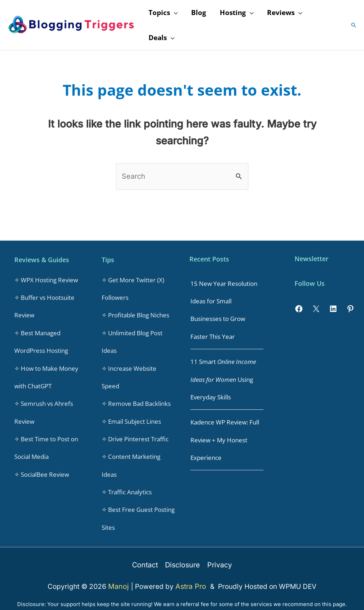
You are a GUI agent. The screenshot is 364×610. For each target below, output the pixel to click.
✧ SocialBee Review (42, 466)
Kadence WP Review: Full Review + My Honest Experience (225, 433)
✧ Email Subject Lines (131, 415)
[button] (354, 25)
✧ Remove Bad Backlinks (136, 398)
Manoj (121, 575)
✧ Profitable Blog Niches (135, 313)
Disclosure (182, 554)
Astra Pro (191, 575)
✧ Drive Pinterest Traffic (135, 432)
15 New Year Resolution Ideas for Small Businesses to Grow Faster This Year (224, 308)
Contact (146, 554)
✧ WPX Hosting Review (46, 279)
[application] (174, 13)
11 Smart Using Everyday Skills (223, 375)
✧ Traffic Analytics (127, 483)
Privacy (218, 554)
